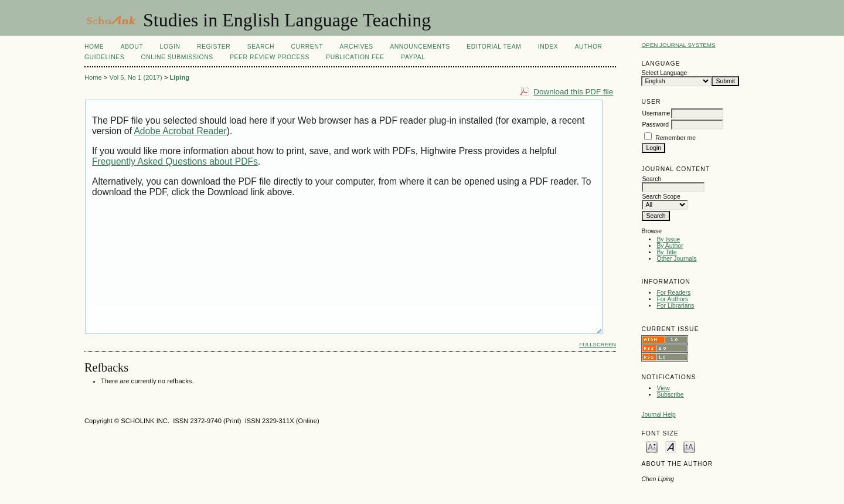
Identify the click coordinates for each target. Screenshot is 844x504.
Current (307, 47)
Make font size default (671, 446)
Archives (356, 47)
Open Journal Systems (678, 45)
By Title (666, 252)
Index (548, 47)
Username (656, 113)
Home (94, 47)
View (663, 388)
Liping (180, 77)
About (132, 47)
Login (170, 47)
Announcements (420, 47)
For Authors (672, 299)
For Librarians (675, 306)
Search (261, 47)
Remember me (675, 138)
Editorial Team (494, 47)
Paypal (413, 57)
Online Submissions (177, 57)
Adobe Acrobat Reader (180, 131)
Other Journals (676, 259)
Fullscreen (598, 344)
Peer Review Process (270, 57)
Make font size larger (689, 446)
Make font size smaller (652, 446)
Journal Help (658, 415)
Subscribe (670, 395)
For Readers (673, 293)
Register (214, 47)
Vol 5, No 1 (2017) (136, 77)
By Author (670, 246)
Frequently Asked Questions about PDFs (175, 161)
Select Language (664, 73)
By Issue (668, 239)
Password (655, 125)
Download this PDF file (573, 92)
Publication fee (355, 57)
